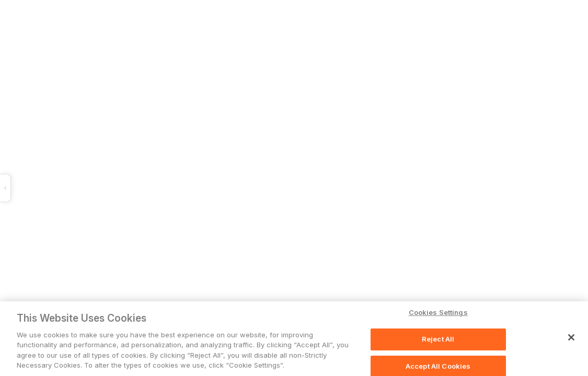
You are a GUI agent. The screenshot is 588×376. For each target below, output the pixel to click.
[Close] (571, 338)
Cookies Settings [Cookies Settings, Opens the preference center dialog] (438, 313)
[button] (156, 188)
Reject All (438, 339)
